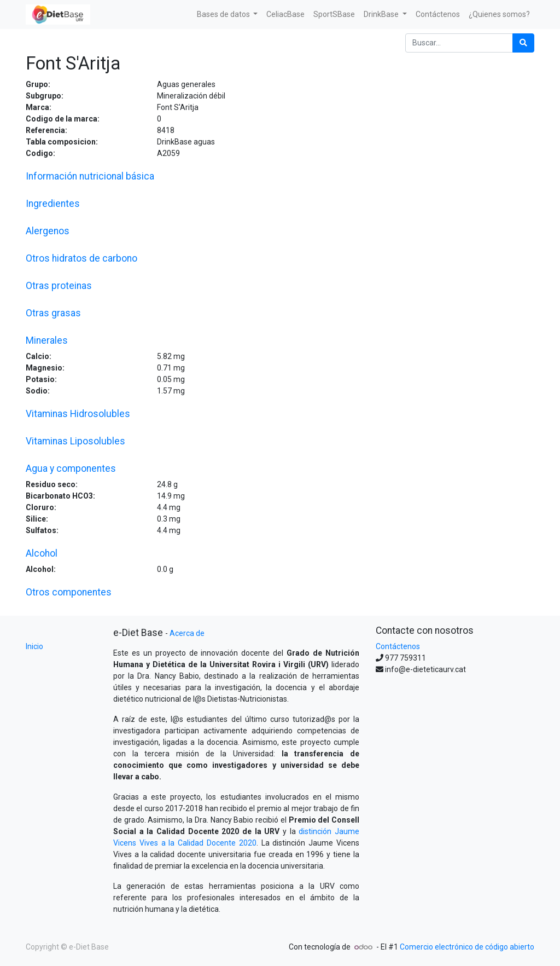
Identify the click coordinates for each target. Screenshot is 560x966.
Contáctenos (398, 646)
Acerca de (187, 633)
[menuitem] (285, 15)
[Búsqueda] (523, 43)
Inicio (34, 646)
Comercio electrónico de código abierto (467, 947)
